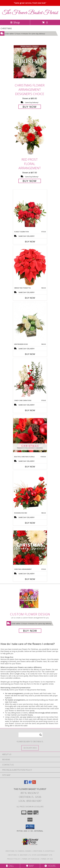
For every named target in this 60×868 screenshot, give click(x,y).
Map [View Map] (30, 866)
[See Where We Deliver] (30, 748)
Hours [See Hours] (50, 866)
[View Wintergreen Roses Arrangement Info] (30, 323)
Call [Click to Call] (10, 866)
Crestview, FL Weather (18, 855)
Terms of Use (47, 859)
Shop (15, 22)
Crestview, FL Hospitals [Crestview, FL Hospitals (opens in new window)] (44, 851)
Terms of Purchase (31, 859)
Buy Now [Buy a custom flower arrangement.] (30, 631)
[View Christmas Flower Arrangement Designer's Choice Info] (30, 62)
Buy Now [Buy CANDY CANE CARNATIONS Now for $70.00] (30, 410)
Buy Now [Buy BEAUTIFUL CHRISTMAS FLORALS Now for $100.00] (30, 467)
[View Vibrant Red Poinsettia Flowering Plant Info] (30, 266)
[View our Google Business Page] (30, 783)
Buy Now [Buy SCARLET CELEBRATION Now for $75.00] (30, 242)
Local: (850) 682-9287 (30, 801)
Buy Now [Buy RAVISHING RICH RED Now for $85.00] (30, 523)
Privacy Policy (14, 859)
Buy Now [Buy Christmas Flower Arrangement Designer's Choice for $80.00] (30, 107)
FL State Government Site (41, 855)
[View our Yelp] (34, 783)
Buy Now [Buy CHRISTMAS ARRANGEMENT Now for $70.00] (30, 579)
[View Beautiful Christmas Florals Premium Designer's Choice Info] (30, 435)
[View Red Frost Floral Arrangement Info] (30, 136)
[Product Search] (30, 735)
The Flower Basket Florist (30, 13)
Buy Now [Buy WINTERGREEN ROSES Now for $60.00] (30, 354)
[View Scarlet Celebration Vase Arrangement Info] (30, 210)
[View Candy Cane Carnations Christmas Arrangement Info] (30, 379)
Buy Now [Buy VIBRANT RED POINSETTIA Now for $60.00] (30, 298)
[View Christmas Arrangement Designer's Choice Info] (30, 548)
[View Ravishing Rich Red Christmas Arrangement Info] (30, 491)
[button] (30, 827)
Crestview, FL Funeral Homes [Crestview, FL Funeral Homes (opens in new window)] (18, 851)
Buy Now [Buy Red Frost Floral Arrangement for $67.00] (30, 181)
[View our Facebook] (26, 783)
